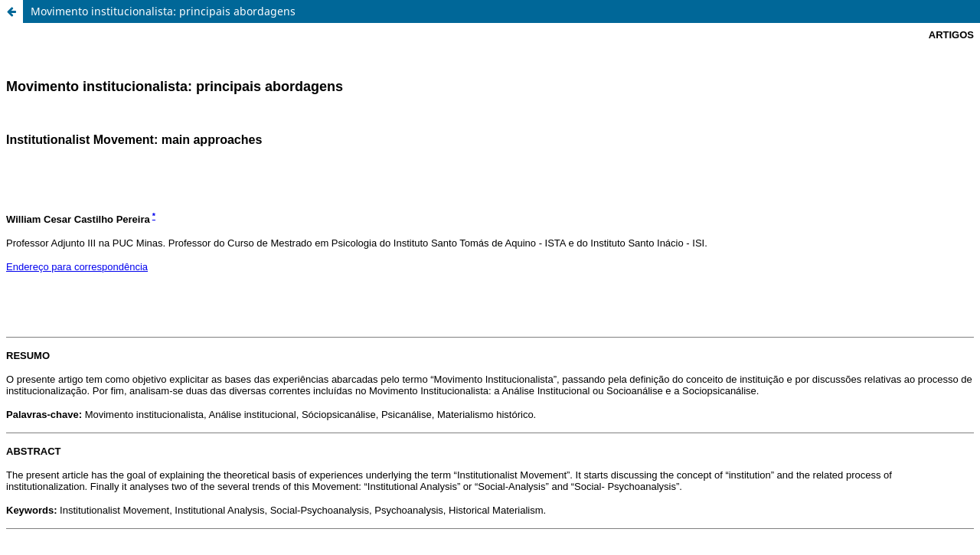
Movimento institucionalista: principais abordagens (163, 11)
